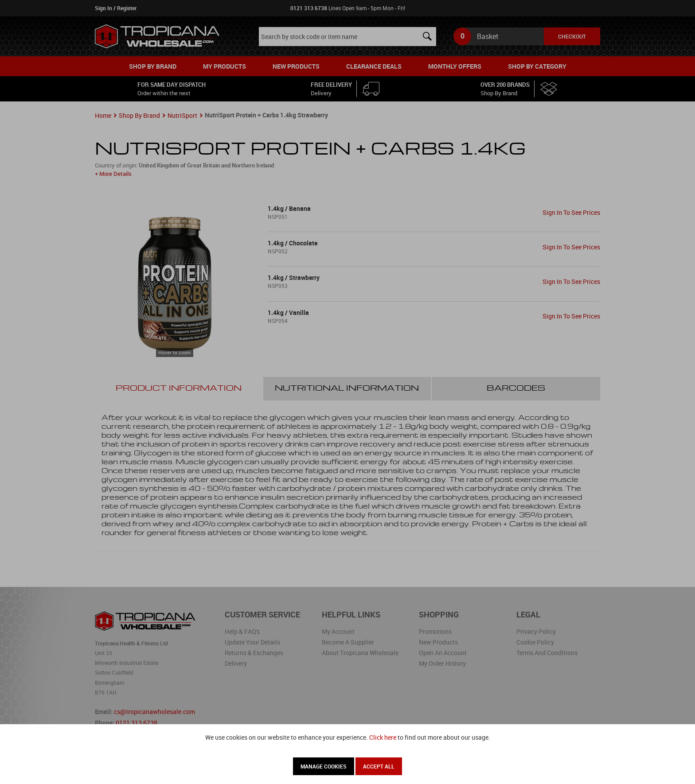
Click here (383, 737)
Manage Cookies (324, 766)
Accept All (379, 766)
